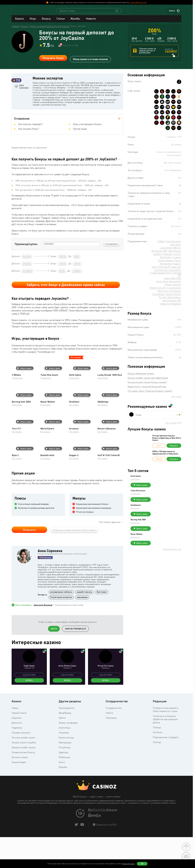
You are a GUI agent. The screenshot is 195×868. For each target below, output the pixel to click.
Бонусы (46, 21)
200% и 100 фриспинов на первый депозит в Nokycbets (165, 455)
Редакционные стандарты (166, 769)
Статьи (61, 21)
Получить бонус (53, 61)
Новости (91, 21)
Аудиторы (63, 784)
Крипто (62, 749)
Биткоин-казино (20, 789)
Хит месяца (76, 389)
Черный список (19, 744)
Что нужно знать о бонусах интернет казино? (150, 394)
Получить (29, 561)
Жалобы (75, 21)
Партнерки (111, 749)
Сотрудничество (114, 740)
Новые (15, 740)
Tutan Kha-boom (160, 494)
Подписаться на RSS (106, 856)
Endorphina (74, 410)
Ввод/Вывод (65, 744)
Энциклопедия (19, 794)
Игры (33, 21)
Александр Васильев (43, 636)
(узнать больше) (128, 864)
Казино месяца (66, 769)
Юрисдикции (65, 774)
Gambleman (157, 510)
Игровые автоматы (21, 764)
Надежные (17, 759)
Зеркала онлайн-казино (23, 779)
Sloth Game (157, 479)
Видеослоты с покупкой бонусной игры (147, 389)
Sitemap (157, 774)
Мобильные (65, 789)
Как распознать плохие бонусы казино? (147, 385)
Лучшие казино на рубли (24, 774)
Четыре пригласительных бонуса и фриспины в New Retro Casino (167, 440)
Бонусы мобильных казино (141, 376)
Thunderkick (17, 410)
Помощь (157, 759)
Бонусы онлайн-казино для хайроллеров (148, 380)
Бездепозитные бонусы (23, 784)
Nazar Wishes (158, 542)
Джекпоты (17, 754)
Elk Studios (74, 436)
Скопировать (111, 276)
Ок (142, 864)
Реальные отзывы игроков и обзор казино (74, 562)
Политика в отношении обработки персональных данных (165, 751)
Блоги (62, 794)
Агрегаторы (65, 759)
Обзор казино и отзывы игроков (90, 61)
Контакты (158, 764)
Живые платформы (68, 754)
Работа (109, 744)
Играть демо (24, 400)
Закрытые (17, 749)
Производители (66, 740)
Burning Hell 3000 (160, 526)
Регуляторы (65, 779)
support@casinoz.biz (138, 2)
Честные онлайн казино (23, 769)
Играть (29, 712)
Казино (19, 21)
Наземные (64, 764)
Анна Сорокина (25, 101)
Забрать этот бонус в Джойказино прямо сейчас (66, 316)
